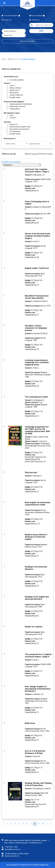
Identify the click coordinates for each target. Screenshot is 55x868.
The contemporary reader (37, 397)
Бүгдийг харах (15, 97)
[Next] (51, 824)
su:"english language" (28, 59)
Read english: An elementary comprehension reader (38, 504)
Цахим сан (7, 20)
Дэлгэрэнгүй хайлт (28, 41)
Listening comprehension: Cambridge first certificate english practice (37, 362)
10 (43, 824)
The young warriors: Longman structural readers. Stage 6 (38, 655)
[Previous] (4, 824)
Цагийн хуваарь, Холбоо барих (17, 854)
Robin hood (30, 723)
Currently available (17, 80)
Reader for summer (34, 627)
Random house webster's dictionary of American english (36, 537)
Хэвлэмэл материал (10, 16)
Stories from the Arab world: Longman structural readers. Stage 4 (38, 236)
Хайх (41, 31)
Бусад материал (36, 16)
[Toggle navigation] (4, 3)
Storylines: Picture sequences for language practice (36, 328)
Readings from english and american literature (37, 598)
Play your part (31, 472)
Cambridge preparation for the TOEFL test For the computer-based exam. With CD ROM (37, 430)
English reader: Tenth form (37, 268)
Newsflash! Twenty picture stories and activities (37, 297)
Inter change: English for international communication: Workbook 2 (38, 689)
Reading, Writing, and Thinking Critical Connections (38, 784)
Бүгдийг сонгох (8, 162)
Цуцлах (17, 162)
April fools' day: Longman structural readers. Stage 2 (37, 170)
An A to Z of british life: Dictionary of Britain (35, 752)
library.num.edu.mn (12, 856)
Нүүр (4, 59)
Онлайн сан (35, 20)
